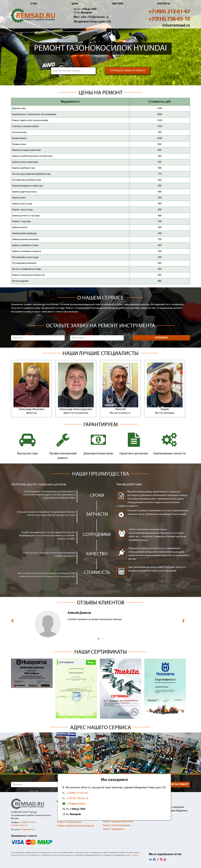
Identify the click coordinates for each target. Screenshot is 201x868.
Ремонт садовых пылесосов (118, 822)
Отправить (161, 338)
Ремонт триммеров (113, 829)
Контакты (164, 4)
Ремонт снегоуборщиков (116, 825)
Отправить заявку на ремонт (128, 71)
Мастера (118, 4)
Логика (135, 855)
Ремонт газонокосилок (69, 822)
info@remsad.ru (176, 26)
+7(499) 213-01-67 (169, 12)
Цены (75, 4)
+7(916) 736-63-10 (169, 19)
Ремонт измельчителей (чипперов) (76, 826)
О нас (34, 4)
